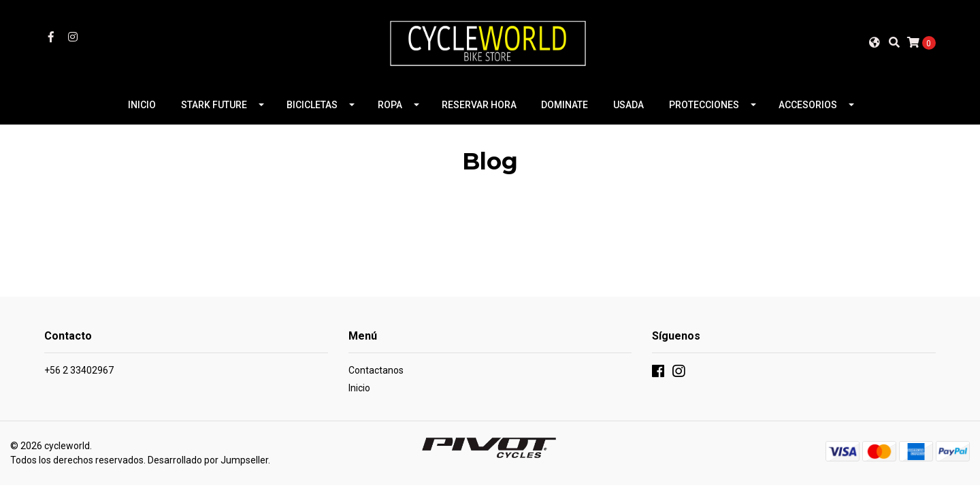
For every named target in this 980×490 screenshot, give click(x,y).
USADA (628, 105)
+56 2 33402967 (79, 370)
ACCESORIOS (808, 105)
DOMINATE (565, 105)
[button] (875, 42)
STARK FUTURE (214, 105)
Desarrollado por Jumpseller (208, 460)
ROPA (390, 105)
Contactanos (376, 370)
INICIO (142, 105)
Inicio (359, 388)
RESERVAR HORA (479, 105)
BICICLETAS (312, 105)
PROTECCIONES (704, 105)
